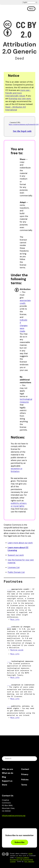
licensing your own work (20, 99)
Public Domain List (16, 572)
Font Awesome (29, 862)
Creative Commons (12, 10)
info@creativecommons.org (14, 816)
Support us (7, 781)
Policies (25, 780)
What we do (8, 773)
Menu (31, 9)
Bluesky (6, 821)
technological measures (26, 401)
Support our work (16, 555)
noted (30, 854)
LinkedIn (19, 821)
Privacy (25, 774)
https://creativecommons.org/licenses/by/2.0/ (24, 124)
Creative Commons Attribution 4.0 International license (22, 860)
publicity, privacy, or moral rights (19, 505)
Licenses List (14, 567)
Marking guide (17, 650)
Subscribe (19, 842)
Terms (24, 785)
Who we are (8, 769)
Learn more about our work (20, 543)
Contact (25, 769)
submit (34, 759)
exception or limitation (17, 470)
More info (15, 619)
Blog (4, 777)
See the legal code (22, 131)
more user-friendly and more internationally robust (18, 93)
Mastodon (12, 821)
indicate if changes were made (24, 326)
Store (5, 785)
